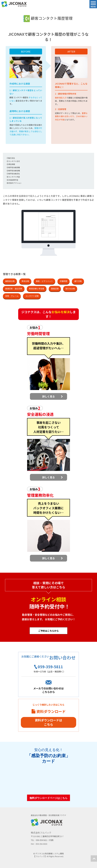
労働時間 (64, 281)
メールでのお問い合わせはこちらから (48, 690)
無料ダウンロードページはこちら (48, 798)
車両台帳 (25, 281)
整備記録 (55, 289)
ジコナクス (14, 4)
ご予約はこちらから (48, 631)
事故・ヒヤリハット (44, 281)
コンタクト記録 (32, 296)
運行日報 (78, 281)
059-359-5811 (50, 667)
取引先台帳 (70, 289)
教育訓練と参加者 (37, 289)
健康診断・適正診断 (14, 289)
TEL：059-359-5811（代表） (43, 840)
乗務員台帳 (10, 281)
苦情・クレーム (12, 296)
